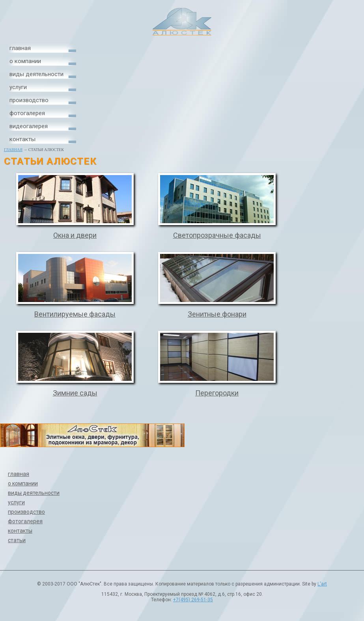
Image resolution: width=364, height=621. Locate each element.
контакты (22, 139)
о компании (25, 61)
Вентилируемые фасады (75, 314)
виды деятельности (36, 74)
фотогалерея (27, 113)
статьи (17, 540)
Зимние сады (75, 393)
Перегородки (217, 393)
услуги (18, 87)
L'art (322, 584)
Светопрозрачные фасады (217, 235)
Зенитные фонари (217, 314)
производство (29, 100)
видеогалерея (29, 126)
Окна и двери (75, 235)
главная (20, 48)
